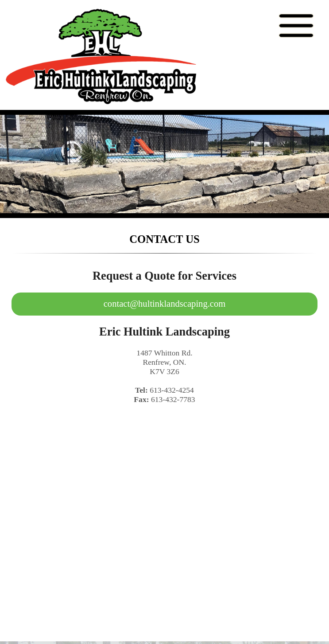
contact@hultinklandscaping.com (165, 304)
